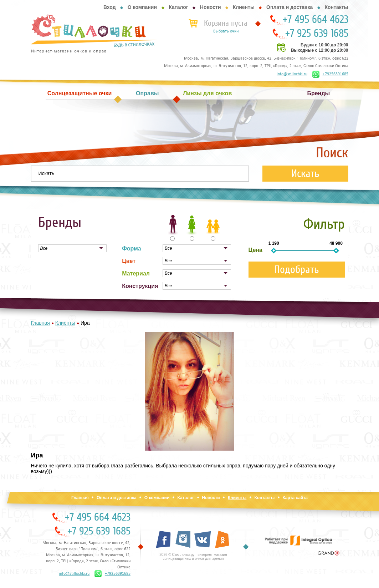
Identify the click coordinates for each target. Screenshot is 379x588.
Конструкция (140, 286)
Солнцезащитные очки (80, 93)
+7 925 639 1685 (317, 34)
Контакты (336, 7)
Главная (80, 498)
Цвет (129, 261)
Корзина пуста (226, 23)
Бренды (319, 93)
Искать (305, 174)
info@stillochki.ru (292, 74)
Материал (136, 273)
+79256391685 (330, 74)
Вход (110, 7)
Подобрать (297, 270)
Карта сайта (295, 498)
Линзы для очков (207, 93)
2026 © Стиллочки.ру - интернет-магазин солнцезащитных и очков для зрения (193, 557)
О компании (142, 7)
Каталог (178, 7)
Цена (255, 250)
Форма (132, 249)
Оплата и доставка (290, 7)
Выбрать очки (226, 31)
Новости (211, 7)
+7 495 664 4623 (316, 20)
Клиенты (244, 7)
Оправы (147, 93)
